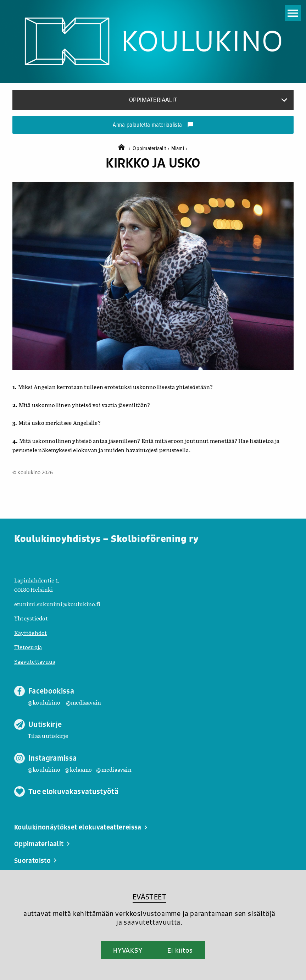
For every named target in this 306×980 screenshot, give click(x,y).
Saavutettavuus (35, 661)
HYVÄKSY (128, 950)
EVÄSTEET (149, 897)
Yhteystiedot (31, 618)
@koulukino (44, 702)
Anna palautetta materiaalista (153, 125)
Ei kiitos (180, 950)
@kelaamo (78, 769)
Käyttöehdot (31, 633)
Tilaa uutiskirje (48, 736)
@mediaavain (84, 702)
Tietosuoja (28, 647)
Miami (179, 149)
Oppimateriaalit (152, 149)
